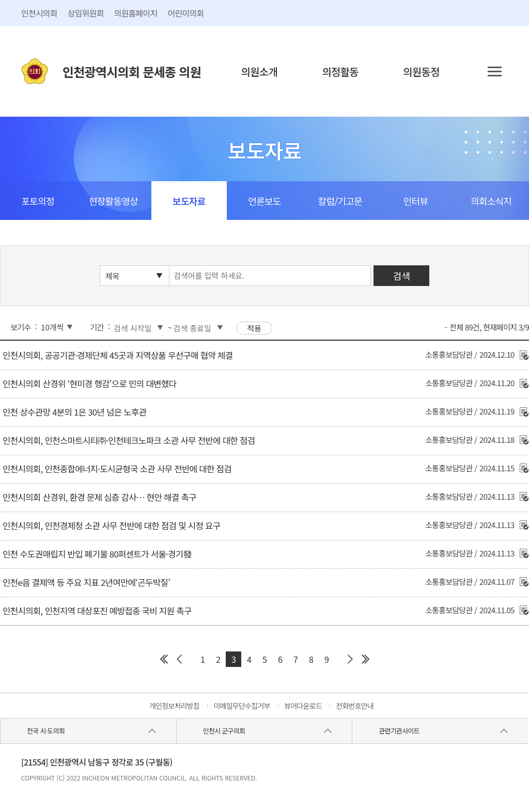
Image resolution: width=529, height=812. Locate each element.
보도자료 (189, 201)
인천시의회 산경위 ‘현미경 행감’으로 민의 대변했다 (89, 384)
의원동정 (421, 71)
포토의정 (38, 201)
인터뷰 (416, 201)
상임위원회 (86, 13)
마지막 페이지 (365, 659)
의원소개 (260, 71)
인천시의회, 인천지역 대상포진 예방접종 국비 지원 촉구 (97, 611)
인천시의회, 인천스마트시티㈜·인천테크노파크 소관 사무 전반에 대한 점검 (129, 440)
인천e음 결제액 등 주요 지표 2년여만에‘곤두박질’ (86, 582)
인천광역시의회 (132, 71)
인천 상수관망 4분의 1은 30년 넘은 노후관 (74, 412)
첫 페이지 (164, 659)
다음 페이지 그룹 (350, 659)
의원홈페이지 (136, 13)
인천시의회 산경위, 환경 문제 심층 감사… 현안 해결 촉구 (99, 497)
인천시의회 (39, 13)
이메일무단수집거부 (242, 706)
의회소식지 (491, 201)
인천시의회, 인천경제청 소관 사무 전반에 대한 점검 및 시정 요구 (111, 526)
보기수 (20, 327)
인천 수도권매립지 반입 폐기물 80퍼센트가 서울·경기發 (97, 554)
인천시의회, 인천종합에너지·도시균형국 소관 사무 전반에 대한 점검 (117, 469)
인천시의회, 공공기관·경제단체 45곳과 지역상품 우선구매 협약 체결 (118, 355)
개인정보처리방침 (174, 706)
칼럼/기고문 (340, 201)
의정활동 (340, 71)
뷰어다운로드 (303, 706)
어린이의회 (186, 13)
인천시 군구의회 (224, 731)
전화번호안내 (355, 706)
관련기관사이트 (399, 731)
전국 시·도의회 (46, 731)
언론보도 (264, 201)
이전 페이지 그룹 (179, 659)
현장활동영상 (113, 201)
